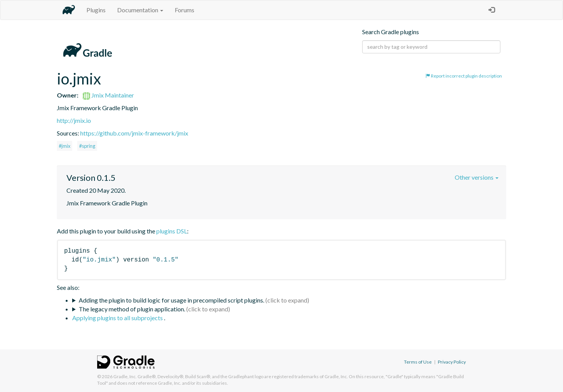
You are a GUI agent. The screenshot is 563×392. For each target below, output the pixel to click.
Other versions (477, 177)
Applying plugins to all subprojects (118, 318)
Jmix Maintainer (108, 95)
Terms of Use (418, 362)
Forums (185, 10)
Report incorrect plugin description (464, 76)
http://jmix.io (74, 120)
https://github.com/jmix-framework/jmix (134, 133)
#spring (87, 146)
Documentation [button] (140, 10)
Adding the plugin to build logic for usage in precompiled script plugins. (171, 300)
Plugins (96, 10)
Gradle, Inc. (125, 376)
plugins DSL (172, 231)
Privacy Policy (452, 362)
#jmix (65, 146)
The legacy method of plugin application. (132, 309)
